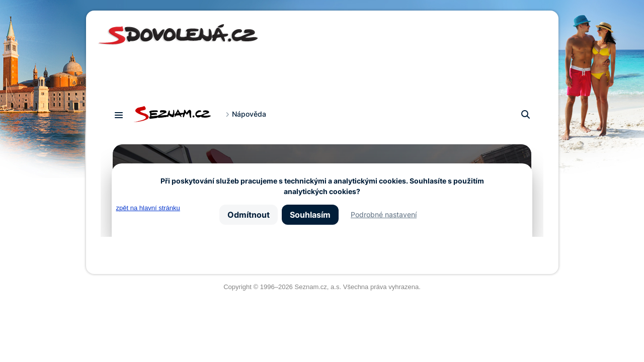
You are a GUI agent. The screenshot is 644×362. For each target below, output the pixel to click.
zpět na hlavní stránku (148, 208)
